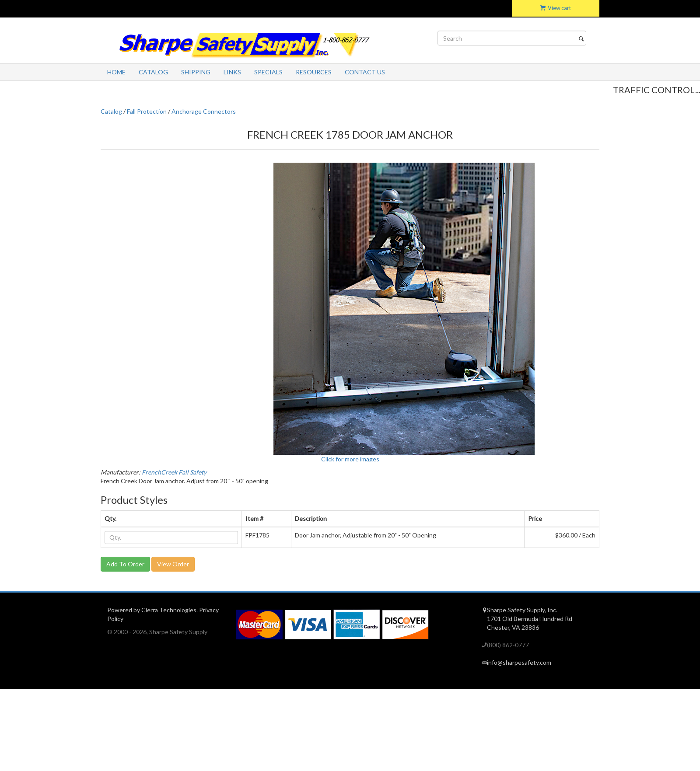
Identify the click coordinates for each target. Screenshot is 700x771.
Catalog (153, 72)
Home (116, 72)
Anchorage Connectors (204, 111)
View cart (556, 8)
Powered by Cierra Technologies (152, 610)
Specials (268, 72)
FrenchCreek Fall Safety (174, 472)
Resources (314, 72)
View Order (173, 564)
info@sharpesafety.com (519, 662)
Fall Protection (147, 111)
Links (232, 72)
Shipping (196, 72)
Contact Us (365, 72)
